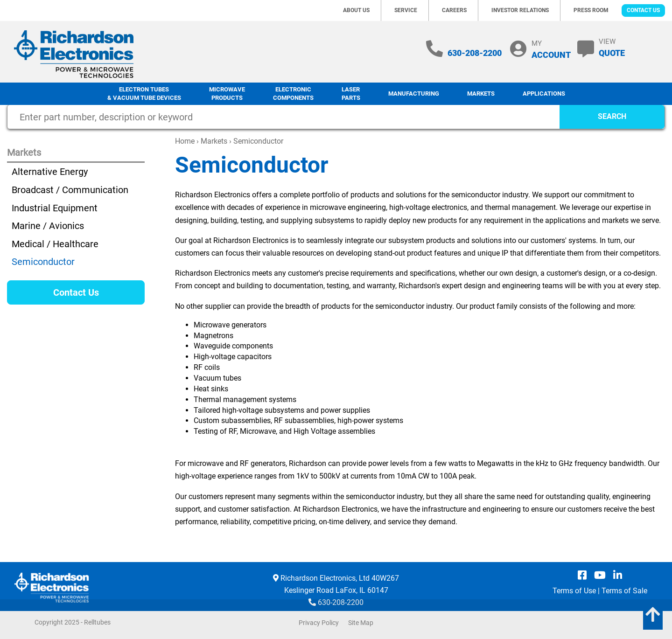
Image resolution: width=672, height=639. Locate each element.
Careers (454, 10)
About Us (356, 10)
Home (185, 141)
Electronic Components (293, 94)
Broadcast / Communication (70, 190)
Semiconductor (43, 262)
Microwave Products (227, 94)
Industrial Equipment (55, 208)
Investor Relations (520, 10)
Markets (481, 94)
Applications (544, 94)
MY (551, 49)
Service (406, 10)
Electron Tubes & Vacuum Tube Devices (144, 94)
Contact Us (643, 10)
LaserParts (351, 94)
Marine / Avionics (48, 226)
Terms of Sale (624, 591)
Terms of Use (574, 591)
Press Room (591, 10)
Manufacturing (414, 94)
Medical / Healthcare (55, 244)
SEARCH (612, 116)
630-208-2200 (475, 53)
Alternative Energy (50, 172)
